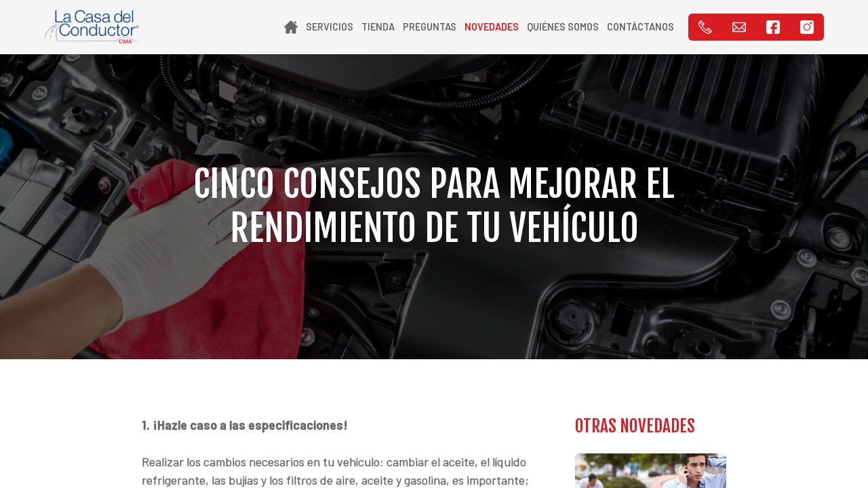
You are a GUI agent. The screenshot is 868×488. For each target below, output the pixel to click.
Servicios (330, 27)
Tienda (378, 27)
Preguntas (430, 27)
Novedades (492, 27)
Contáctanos (640, 27)
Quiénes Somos (563, 27)
